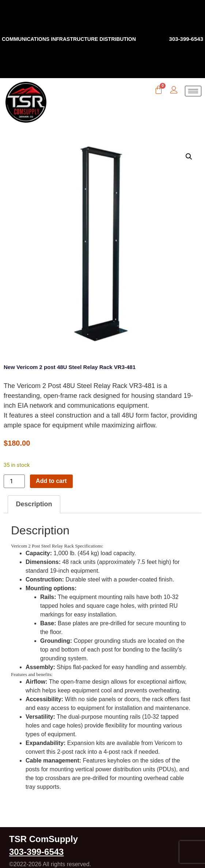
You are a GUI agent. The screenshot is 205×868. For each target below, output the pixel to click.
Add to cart (51, 481)
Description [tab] (34, 504)
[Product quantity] (14, 481)
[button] (189, 157)
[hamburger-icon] (193, 91)
